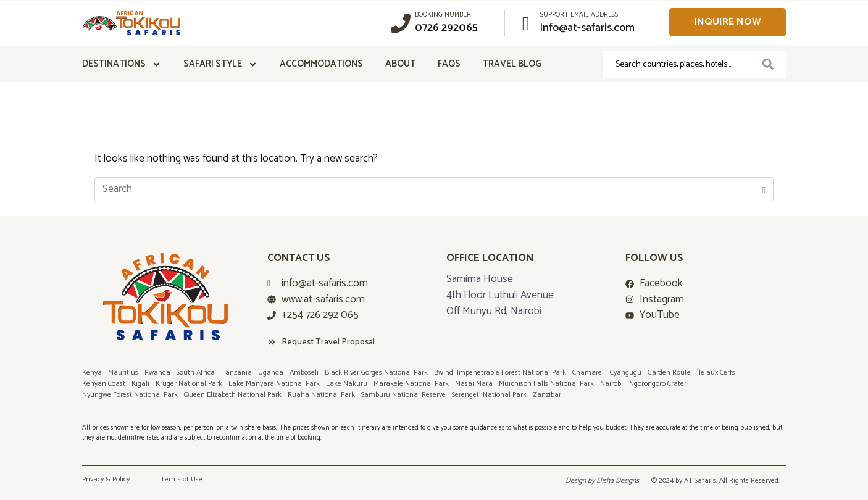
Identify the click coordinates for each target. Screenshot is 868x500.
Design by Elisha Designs (602, 481)
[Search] (768, 65)
